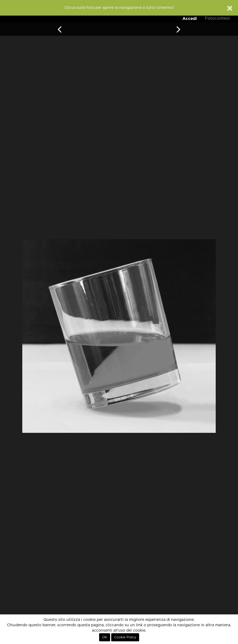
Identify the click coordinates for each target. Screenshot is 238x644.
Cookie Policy (125, 637)
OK (105, 637)
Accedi (190, 18)
